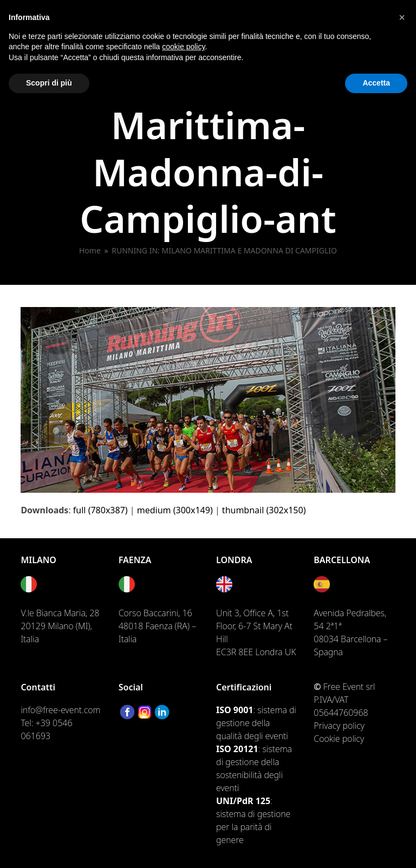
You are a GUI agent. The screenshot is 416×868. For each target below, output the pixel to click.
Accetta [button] (376, 83)
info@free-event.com (60, 710)
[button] (402, 17)
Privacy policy (339, 726)
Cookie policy (339, 739)
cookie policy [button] (183, 47)
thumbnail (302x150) (264, 510)
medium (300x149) (175, 510)
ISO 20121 (237, 749)
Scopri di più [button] (49, 83)
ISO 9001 (235, 710)
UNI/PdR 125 (243, 801)
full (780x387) (100, 510)
